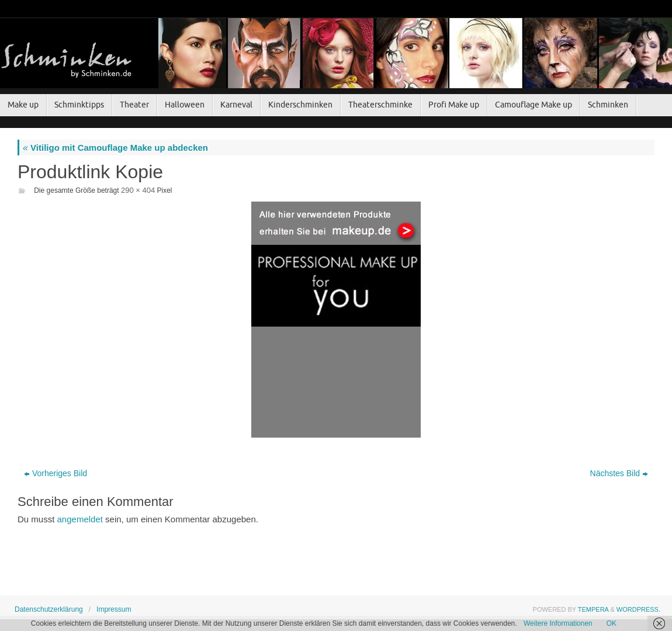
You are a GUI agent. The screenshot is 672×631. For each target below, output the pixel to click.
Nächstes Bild (619, 473)
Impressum (114, 609)
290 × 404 (138, 190)
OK (612, 623)
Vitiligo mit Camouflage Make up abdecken (115, 148)
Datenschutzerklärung (49, 609)
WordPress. (638, 609)
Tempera (593, 609)
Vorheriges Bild (56, 473)
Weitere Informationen (558, 623)
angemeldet (80, 519)
